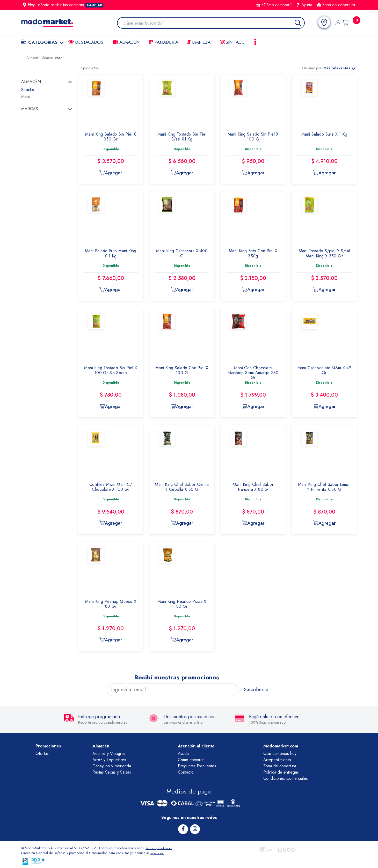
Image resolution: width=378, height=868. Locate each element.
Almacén (126, 42)
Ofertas (42, 754)
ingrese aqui (159, 852)
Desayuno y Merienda (112, 766)
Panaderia (163, 42)
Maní (26, 96)
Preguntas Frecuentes (197, 766)
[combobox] (210, 23)
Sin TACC (232, 42)
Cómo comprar (191, 760)
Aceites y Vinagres (109, 754)
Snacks (28, 90)
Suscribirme (256, 689)
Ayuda (304, 5)
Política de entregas (281, 772)
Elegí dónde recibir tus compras (63, 5)
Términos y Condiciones (163, 847)
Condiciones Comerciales (286, 778)
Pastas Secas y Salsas (112, 772)
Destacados (86, 42)
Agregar (111, 173)
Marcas (30, 109)
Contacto (186, 772)
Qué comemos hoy (280, 754)
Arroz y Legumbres (109, 760)
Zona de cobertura (336, 5)
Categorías (42, 42)
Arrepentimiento (277, 760)
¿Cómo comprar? (274, 5)
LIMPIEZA (199, 42)
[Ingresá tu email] (173, 690)
